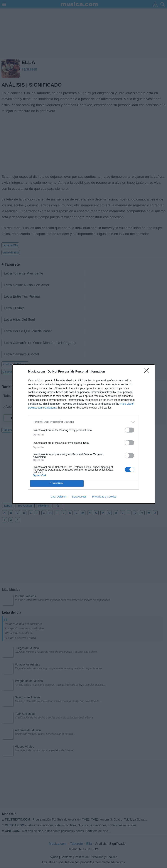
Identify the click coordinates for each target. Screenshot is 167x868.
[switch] (129, 430)
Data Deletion (59, 497)
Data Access (79, 497)
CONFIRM (57, 483)
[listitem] (84, 422)
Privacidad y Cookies (104, 497)
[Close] (148, 372)
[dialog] (84, 434)
